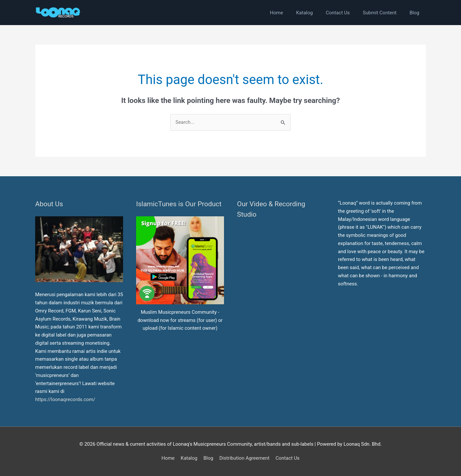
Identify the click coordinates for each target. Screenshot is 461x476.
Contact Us (287, 458)
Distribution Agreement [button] (244, 458)
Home (168, 458)
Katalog (189, 458)
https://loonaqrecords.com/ (66, 399)
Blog (208, 458)
